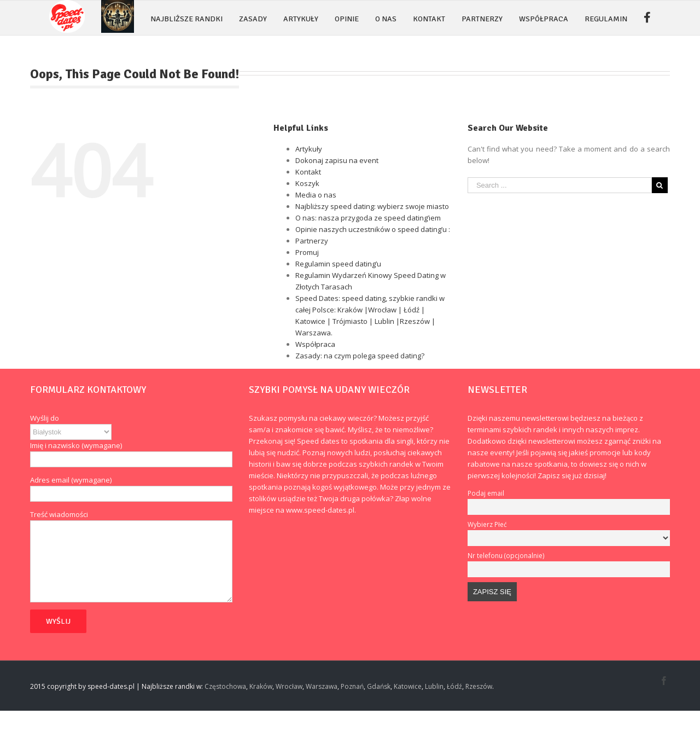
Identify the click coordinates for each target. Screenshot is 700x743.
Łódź (454, 686)
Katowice (408, 686)
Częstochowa (225, 686)
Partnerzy (312, 241)
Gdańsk (379, 686)
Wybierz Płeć (487, 524)
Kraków (261, 686)
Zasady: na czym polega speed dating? (360, 356)
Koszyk (307, 183)
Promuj (307, 252)
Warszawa (322, 686)
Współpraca (315, 344)
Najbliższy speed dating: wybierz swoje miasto (372, 206)
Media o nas (316, 195)
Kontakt (308, 172)
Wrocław (289, 686)
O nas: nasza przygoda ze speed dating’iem (368, 218)
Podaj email (486, 493)
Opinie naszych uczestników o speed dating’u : (373, 229)
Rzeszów (479, 686)
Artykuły (309, 149)
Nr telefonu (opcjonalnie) (506, 555)
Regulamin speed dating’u (338, 264)
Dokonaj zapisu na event (337, 160)
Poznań (352, 686)
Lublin (434, 686)
